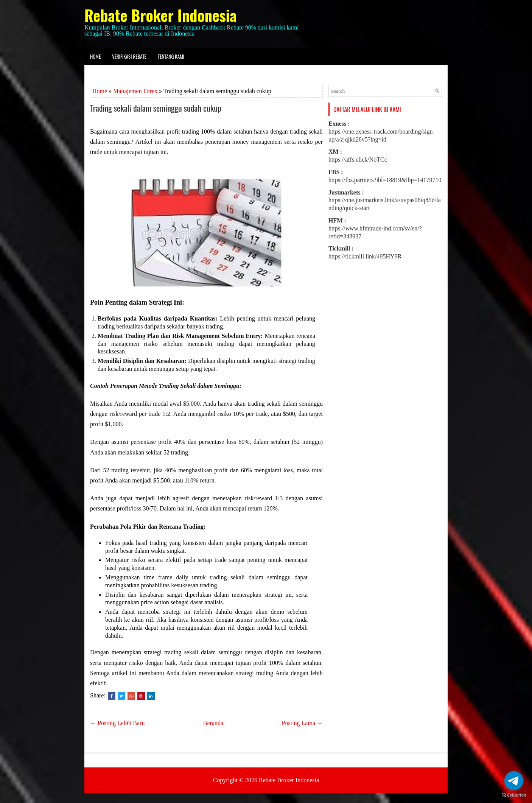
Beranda (213, 723)
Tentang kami (171, 56)
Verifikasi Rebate (129, 56)
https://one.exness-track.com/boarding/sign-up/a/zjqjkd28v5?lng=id (382, 131)
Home (95, 56)
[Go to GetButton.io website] (514, 795)
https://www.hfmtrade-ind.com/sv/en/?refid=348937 (375, 228)
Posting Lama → (302, 723)
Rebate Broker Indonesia (161, 15)
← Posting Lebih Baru (117, 723)
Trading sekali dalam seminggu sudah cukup (156, 108)
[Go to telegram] (514, 781)
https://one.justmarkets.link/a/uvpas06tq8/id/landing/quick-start (385, 200)
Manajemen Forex (135, 91)
